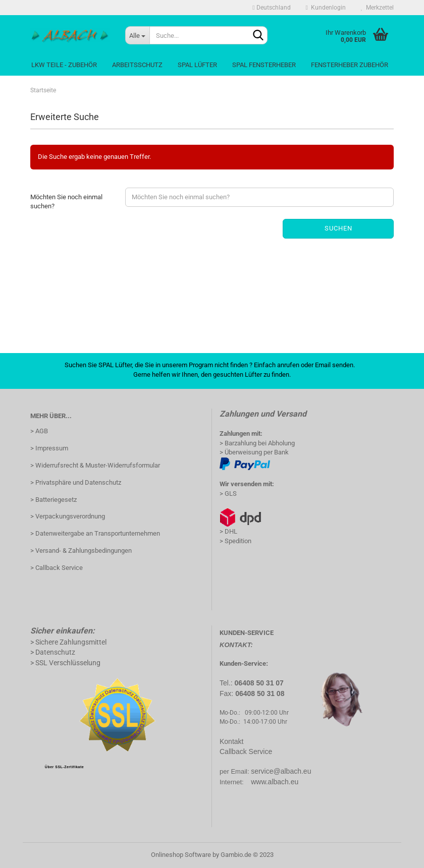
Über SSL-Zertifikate (64, 767)
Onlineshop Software (181, 855)
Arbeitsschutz (137, 65)
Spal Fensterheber (264, 65)
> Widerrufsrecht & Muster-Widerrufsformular (95, 465)
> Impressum (49, 448)
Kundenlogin (326, 8)
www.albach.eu (275, 782)
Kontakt (231, 741)
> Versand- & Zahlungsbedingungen (81, 551)
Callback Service (246, 751)
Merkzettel (377, 8)
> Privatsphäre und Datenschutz (76, 482)
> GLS (228, 494)
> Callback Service (57, 568)
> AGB (39, 431)
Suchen (338, 228)
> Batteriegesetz (54, 500)
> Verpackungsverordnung (68, 516)
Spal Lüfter (197, 65)
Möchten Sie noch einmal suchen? (66, 202)
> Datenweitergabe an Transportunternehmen (95, 533)
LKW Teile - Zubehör (64, 65)
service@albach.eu (281, 771)
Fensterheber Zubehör (350, 65)
